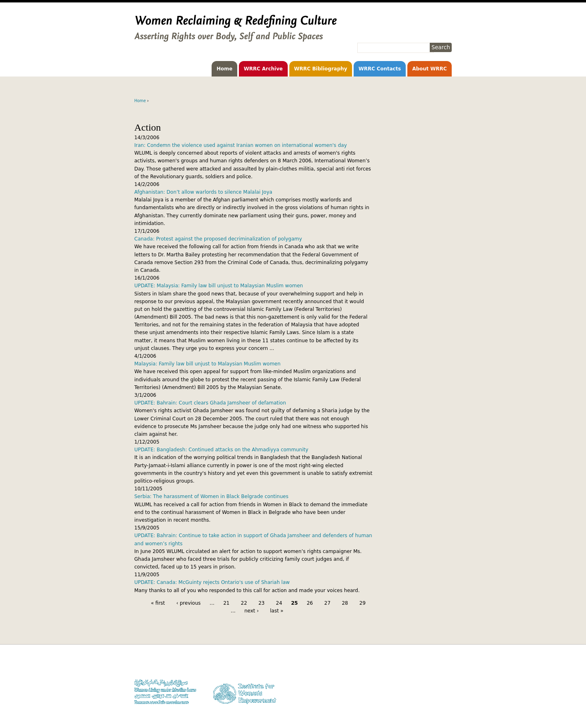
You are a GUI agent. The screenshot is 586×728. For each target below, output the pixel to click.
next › (251, 611)
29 (362, 603)
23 (261, 603)
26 (310, 603)
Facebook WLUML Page (427, 704)
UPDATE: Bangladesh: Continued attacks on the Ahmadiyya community (221, 450)
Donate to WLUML (432, 665)
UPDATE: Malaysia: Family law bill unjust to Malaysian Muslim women (219, 286)
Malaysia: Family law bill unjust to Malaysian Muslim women (207, 364)
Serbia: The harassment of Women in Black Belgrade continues (211, 496)
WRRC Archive (263, 69)
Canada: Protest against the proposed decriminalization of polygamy (218, 239)
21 (226, 603)
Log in (445, 696)
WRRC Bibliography (321, 69)
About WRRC (430, 69)
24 (279, 603)
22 (244, 603)
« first (158, 603)
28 (345, 603)
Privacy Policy (437, 681)
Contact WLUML (434, 689)
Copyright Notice (433, 673)
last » (277, 611)
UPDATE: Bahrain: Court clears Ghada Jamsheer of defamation (210, 403)
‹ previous (188, 603)
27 (327, 603)
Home (224, 69)
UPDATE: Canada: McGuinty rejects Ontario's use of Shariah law (212, 582)
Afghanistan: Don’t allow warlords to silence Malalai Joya (203, 192)
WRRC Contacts (380, 69)
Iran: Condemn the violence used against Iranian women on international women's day (241, 145)
